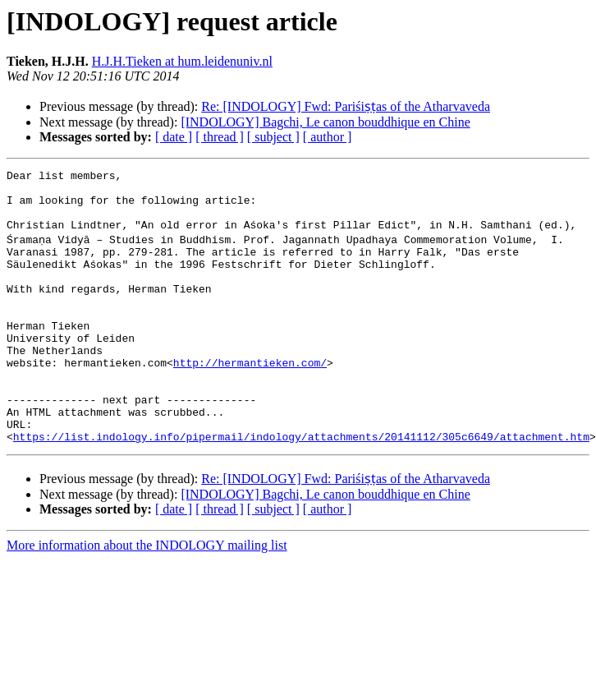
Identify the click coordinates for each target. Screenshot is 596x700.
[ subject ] (273, 137)
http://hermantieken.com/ (250, 399)
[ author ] (328, 137)
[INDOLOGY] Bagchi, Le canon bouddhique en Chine (325, 122)
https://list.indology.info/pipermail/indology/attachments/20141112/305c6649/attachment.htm (301, 488)
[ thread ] (220, 137)
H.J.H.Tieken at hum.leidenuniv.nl (182, 61)
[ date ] (174, 137)
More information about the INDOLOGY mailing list (147, 597)
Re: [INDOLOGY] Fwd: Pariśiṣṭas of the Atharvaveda (346, 106)
